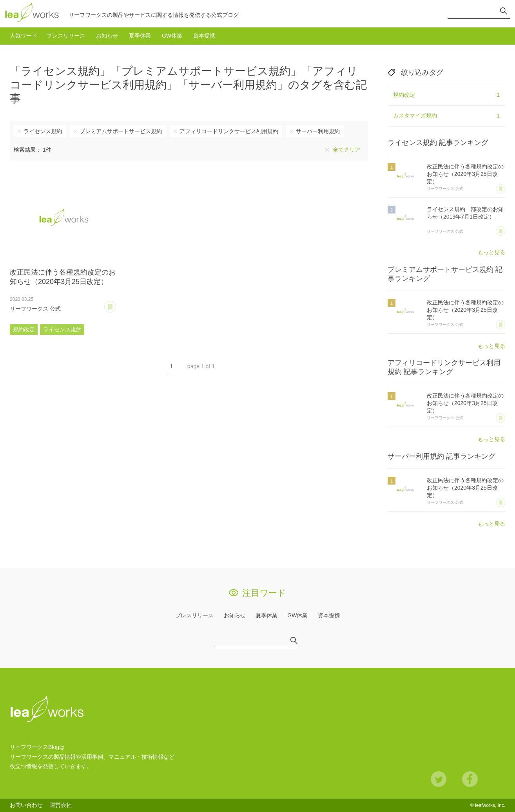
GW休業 (172, 36)
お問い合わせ (26, 805)
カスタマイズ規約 (446, 116)
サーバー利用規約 (318, 131)
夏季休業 (140, 36)
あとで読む (116, 304)
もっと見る (491, 252)
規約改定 (24, 329)
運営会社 (61, 805)
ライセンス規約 (43, 131)
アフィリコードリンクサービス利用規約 (229, 131)
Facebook (470, 779)
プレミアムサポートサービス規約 (121, 131)
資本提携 (204, 36)
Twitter (439, 779)
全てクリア (346, 150)
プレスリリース (66, 36)
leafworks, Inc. (490, 805)
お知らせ (107, 36)
